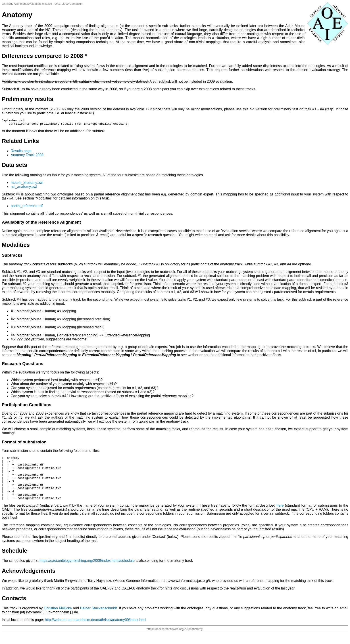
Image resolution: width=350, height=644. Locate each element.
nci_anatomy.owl (24, 188)
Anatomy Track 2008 (27, 156)
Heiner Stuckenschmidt (98, 618)
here (280, 515)
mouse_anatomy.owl (27, 184)
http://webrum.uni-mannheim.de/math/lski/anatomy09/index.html (96, 630)
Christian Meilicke (58, 618)
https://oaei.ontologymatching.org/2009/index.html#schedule (87, 571)
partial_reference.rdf (27, 207)
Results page (21, 152)
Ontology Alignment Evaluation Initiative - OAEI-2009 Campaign (42, 4)
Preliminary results (27, 99)
